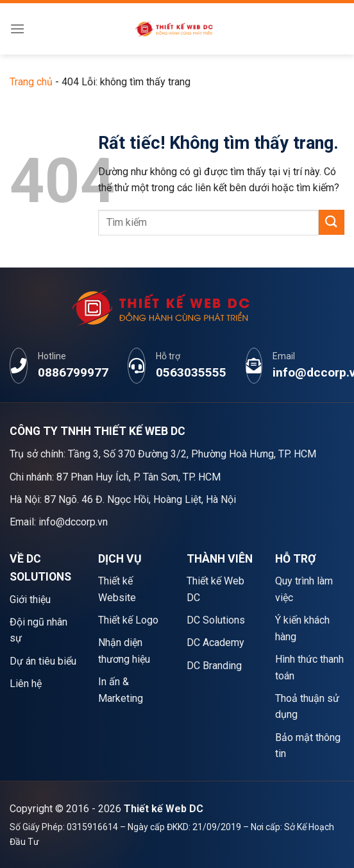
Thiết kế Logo (128, 620)
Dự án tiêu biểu (43, 661)
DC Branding (214, 666)
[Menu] (17, 29)
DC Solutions (216, 620)
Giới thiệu (30, 600)
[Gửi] (332, 222)
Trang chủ (31, 82)
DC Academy (215, 642)
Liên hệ (26, 684)
